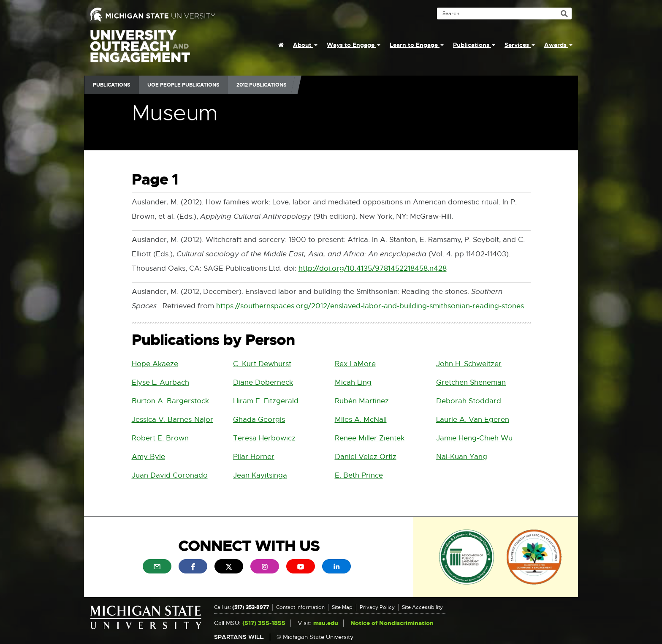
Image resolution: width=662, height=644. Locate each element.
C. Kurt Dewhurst (262, 364)
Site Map (342, 607)
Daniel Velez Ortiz (366, 457)
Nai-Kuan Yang (462, 457)
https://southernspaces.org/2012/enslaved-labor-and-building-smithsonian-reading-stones (370, 306)
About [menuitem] (305, 45)
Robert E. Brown (160, 438)
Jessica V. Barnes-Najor (172, 420)
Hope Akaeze (155, 364)
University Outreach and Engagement (140, 51)
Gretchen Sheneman (471, 382)
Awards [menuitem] (558, 45)
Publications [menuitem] (474, 45)
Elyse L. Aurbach (160, 382)
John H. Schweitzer (469, 364)
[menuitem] (281, 45)
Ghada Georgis (259, 420)
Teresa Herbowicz (264, 438)
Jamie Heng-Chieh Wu (474, 438)
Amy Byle (148, 457)
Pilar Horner (254, 457)
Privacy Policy (377, 607)
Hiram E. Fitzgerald (266, 401)
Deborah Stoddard (469, 401)
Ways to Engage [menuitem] (354, 45)
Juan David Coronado (170, 475)
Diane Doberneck (263, 382)
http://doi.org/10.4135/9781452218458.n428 (373, 269)
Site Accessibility (422, 607)
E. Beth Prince (359, 475)
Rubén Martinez (362, 401)
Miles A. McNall (361, 420)
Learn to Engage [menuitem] (417, 45)
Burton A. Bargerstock (170, 401)
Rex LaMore (355, 364)
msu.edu (326, 623)
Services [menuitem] (520, 45)
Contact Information (300, 607)
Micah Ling (353, 382)
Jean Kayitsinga (260, 475)
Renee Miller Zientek (370, 438)
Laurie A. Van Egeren (473, 420)
